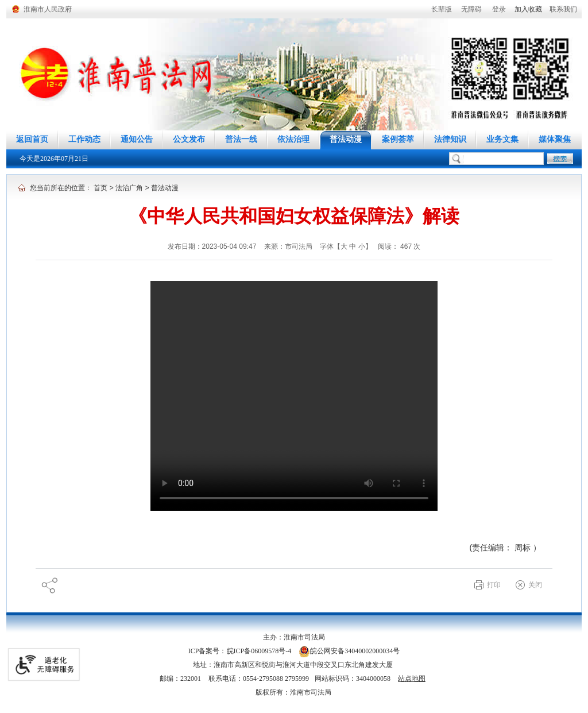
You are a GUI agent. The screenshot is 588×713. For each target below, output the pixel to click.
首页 (100, 188)
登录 (499, 9)
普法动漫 (346, 139)
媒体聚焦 (555, 139)
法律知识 (450, 139)
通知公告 (137, 139)
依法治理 (293, 139)
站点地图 (412, 679)
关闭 (535, 585)
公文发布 (189, 139)
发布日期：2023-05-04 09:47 (213, 246)
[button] (442, 9)
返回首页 (32, 139)
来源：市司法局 (289, 246)
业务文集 (502, 139)
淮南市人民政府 (48, 9)
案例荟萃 (398, 139)
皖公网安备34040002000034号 (349, 651)
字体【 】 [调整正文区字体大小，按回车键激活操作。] (346, 246)
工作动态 (84, 139)
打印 (494, 585)
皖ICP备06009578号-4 (259, 651)
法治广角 (129, 188)
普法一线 (241, 139)
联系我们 (563, 9)
